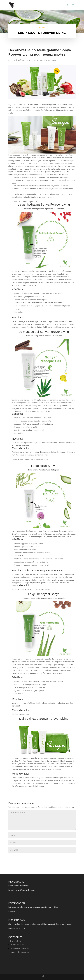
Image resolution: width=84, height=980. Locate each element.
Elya (14, 60)
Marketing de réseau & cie (19, 952)
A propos (12, 911)
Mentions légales (14, 928)
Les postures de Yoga (18, 945)
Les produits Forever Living (44, 60)
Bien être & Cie (15, 941)
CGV (24, 928)
